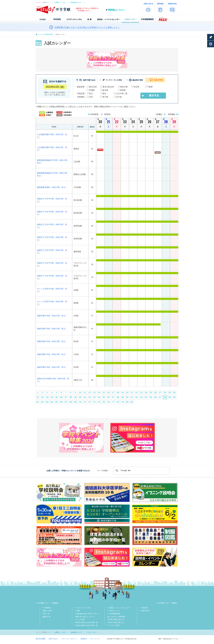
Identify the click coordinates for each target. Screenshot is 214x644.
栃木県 (105, 90)
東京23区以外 (108, 87)
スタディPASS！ (115, 625)
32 (42, 397)
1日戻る (107, 114)
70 (80, 402)
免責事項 (84, 639)
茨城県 (92, 90)
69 (75, 402)
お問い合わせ (53, 639)
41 (85, 397)
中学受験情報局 (115, 614)
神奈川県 (124, 87)
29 (170, 393)
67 (66, 402)
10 (80, 393)
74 (99, 402)
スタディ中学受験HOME (45, 34)
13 (94, 393)
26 (155, 393)
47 (113, 397)
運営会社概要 (41, 639)
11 (85, 393)
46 (108, 397)
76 (108, 402)
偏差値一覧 (47, 617)
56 (155, 397)
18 (118, 393)
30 (174, 393)
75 (104, 402)
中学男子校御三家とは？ (116, 619)
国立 (104, 94)
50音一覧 (46, 614)
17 (113, 393)
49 (122, 397)
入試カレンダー (115, 611)
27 (160, 393)
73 (94, 402)
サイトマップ (95, 639)
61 (38, 402)
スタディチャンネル (84, 608)
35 (57, 397)
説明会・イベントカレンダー (120, 608)
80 (127, 402)
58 (165, 397)
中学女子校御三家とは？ (116, 622)
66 (61, 402)
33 (47, 397)
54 (146, 397)
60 (174, 397)
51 (132, 397)
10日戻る (95, 114)
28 (165, 393)
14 (99, 393)
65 (57, 402)
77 (113, 402)
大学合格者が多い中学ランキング (87, 614)
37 (66, 397)
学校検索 (47, 608)
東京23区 (93, 87)
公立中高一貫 (122, 94)
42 (90, 397)
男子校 (105, 97)
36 (61, 397)
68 (71, 402)
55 (151, 397)
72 (90, 402)
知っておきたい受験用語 (116, 617)
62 (42, 402)
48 (118, 397)
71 (85, 402)
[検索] (141, 471)
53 (141, 397)
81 (132, 402)
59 (170, 397)
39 (75, 397)
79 (122, 402)
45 (104, 397)
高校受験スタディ (76, 2)
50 (127, 397)
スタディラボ (91, 632)
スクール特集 (80, 619)
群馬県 (123, 90)
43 (94, 397)
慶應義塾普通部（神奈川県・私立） (52, 187)
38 (71, 397)
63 (47, 402)
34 (52, 397)
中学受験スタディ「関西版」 (168, 603)
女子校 (119, 97)
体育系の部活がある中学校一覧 (86, 622)
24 (146, 393)
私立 (91, 94)
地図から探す (47, 611)
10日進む (172, 114)
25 (151, 393)
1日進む (159, 114)
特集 (78, 611)
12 (90, 393)
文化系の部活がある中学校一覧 (86, 625)
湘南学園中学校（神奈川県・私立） (52, 316)
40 (80, 397)
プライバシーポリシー (69, 639)
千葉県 (150, 87)
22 (137, 393)
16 (108, 393)
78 (118, 402)
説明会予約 (145, 611)
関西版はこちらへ (117, 10)
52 (137, 397)
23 (141, 393)
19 (122, 393)
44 (99, 397)
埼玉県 (136, 87)
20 (127, 393)
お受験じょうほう (60, 2)
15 (104, 393)
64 (52, 402)
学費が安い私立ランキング (85, 617)
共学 (91, 97)
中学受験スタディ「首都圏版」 (49, 603)
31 (38, 397)
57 (160, 397)
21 (132, 393)
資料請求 (145, 608)
